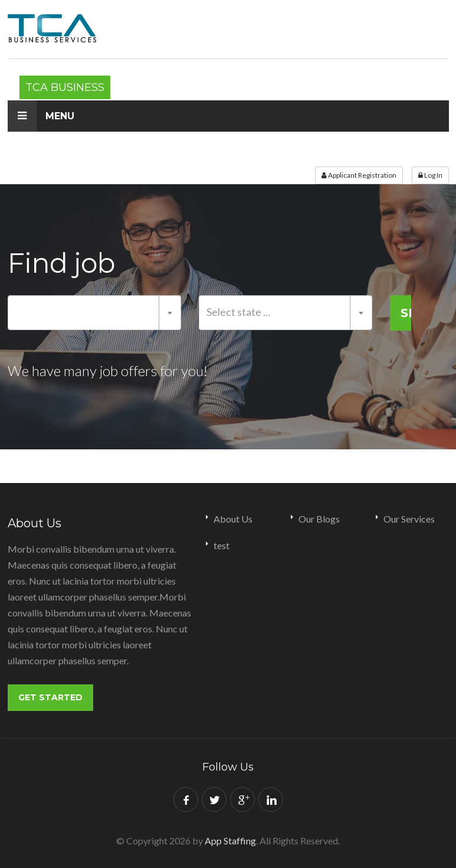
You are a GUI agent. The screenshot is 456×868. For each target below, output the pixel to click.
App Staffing (230, 838)
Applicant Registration (359, 175)
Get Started (50, 697)
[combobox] (94, 313)
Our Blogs (319, 519)
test (222, 545)
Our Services (409, 519)
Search (406, 313)
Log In (430, 175)
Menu (41, 116)
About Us (233, 519)
